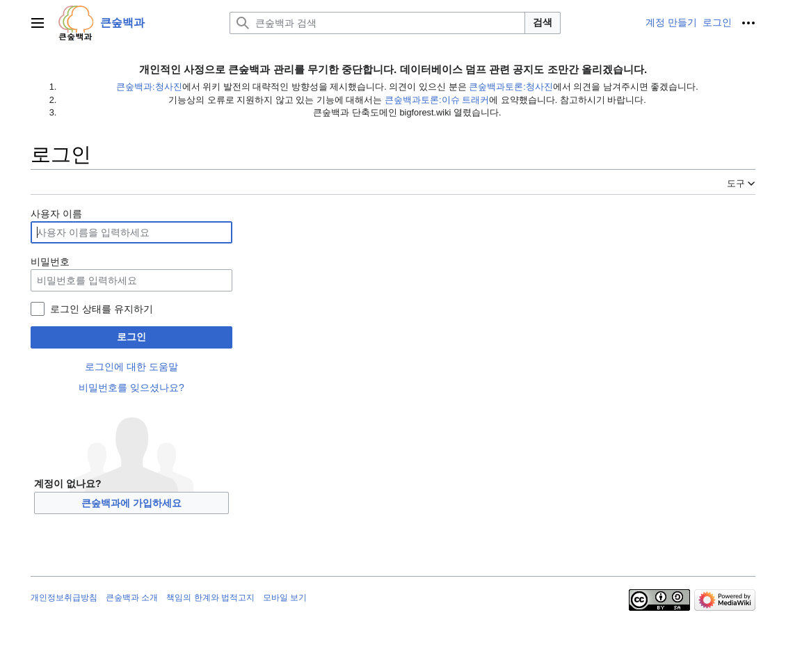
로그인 (131, 337)
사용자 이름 (56, 214)
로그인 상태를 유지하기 (102, 309)
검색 (543, 22)
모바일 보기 (285, 598)
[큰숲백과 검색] (377, 23)
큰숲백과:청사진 (149, 87)
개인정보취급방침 (64, 598)
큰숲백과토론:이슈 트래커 (437, 100)
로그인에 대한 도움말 (131, 367)
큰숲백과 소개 (132, 598)
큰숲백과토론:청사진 (511, 87)
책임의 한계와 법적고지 (210, 598)
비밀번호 (50, 262)
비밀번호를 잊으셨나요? (131, 387)
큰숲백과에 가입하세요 (131, 503)
